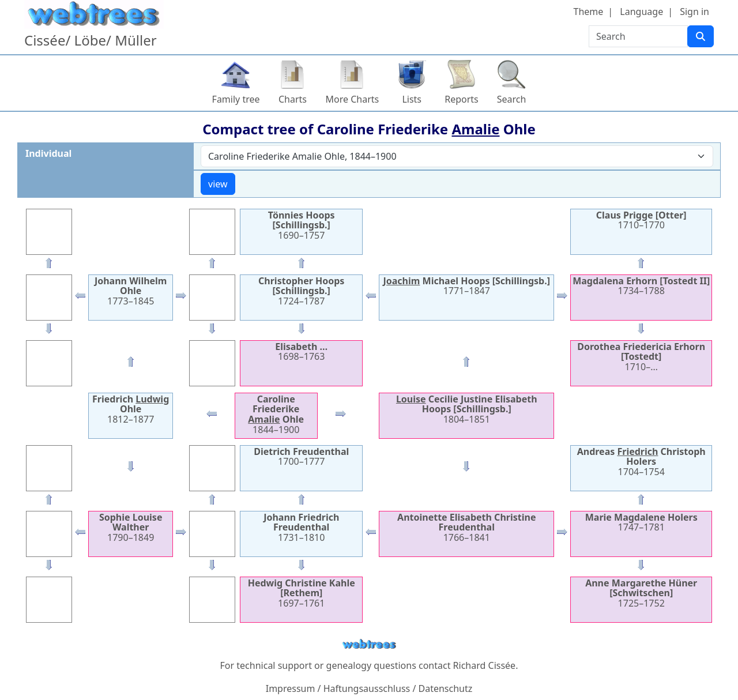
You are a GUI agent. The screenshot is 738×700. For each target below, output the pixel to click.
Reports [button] (462, 99)
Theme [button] (589, 12)
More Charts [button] (353, 99)
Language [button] (641, 12)
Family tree (236, 99)
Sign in (694, 12)
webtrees (369, 644)
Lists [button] (412, 99)
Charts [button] (293, 99)
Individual (48, 153)
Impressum (291, 688)
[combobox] (457, 156)
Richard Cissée (485, 665)
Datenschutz (446, 688)
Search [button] (512, 99)
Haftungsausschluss (367, 688)
